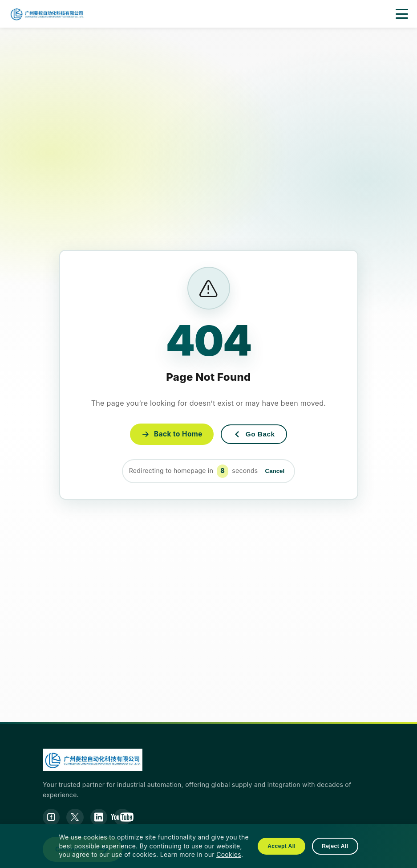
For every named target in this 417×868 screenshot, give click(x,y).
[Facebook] (52, 818)
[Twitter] (76, 818)
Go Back (256, 434)
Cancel (275, 471)
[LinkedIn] (101, 818)
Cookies (229, 854)
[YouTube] (125, 818)
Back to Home (169, 434)
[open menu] (402, 14)
